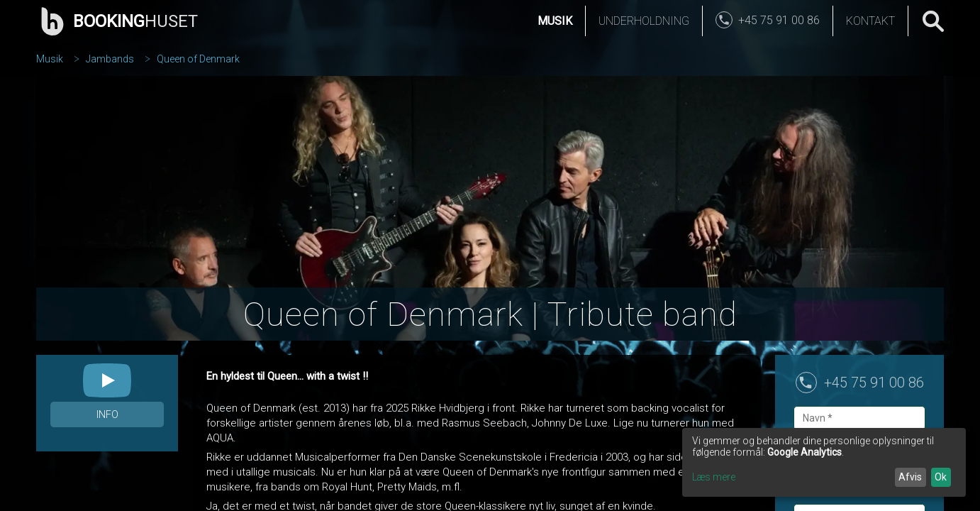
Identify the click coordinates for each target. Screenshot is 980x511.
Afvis (910, 477)
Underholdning (644, 21)
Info (107, 414)
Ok (941, 477)
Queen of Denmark (198, 59)
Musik (555, 21)
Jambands (110, 59)
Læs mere (714, 477)
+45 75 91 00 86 (874, 383)
